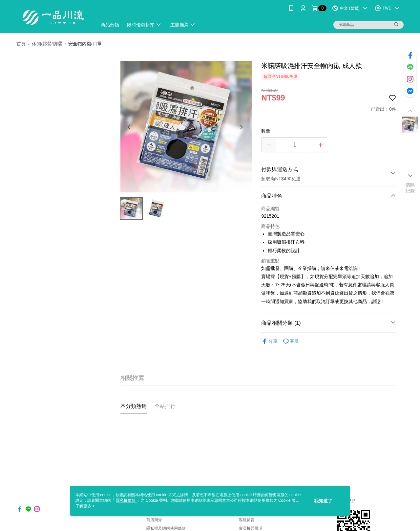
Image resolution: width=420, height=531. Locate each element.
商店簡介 (154, 520)
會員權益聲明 (251, 528)
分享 (269, 341)
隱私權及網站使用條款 (166, 528)
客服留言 (247, 520)
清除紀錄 (410, 188)
